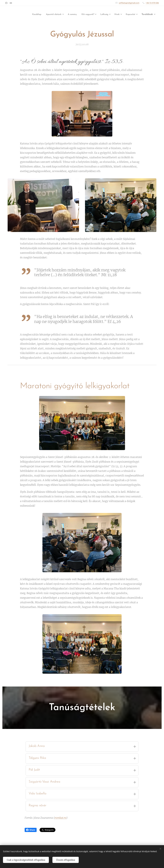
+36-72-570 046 (152, 3)
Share (31, 830)
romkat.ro (61, 818)
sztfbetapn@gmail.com (129, 3)
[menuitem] (26, 14)
